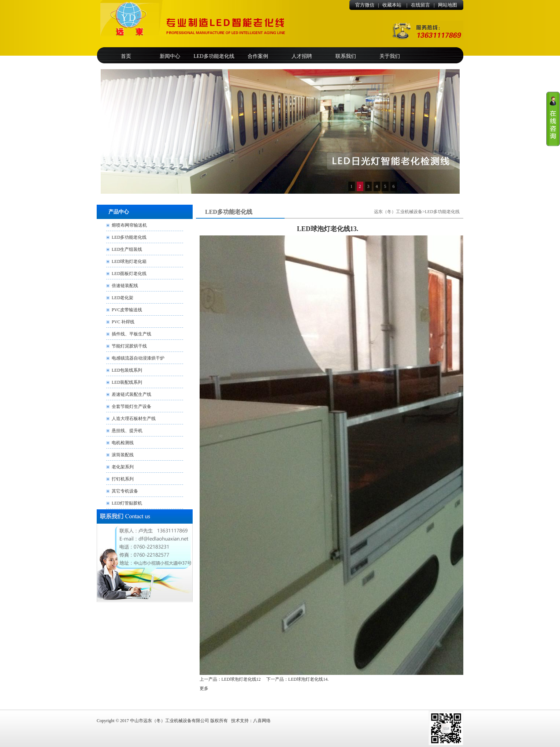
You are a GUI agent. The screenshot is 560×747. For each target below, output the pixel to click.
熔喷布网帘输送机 (129, 225)
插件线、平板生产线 (131, 334)
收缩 (553, 119)
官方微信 (365, 5)
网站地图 (448, 5)
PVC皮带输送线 (127, 310)
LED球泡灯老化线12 (241, 679)
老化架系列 (123, 467)
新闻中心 (170, 56)
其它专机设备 (125, 491)
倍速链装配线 (125, 286)
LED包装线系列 (127, 370)
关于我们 (390, 56)
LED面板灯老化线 (129, 274)
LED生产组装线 (127, 249)
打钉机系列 (123, 479)
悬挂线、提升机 (127, 431)
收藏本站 (392, 5)
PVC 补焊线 (123, 322)
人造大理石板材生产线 (134, 419)
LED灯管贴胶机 (127, 503)
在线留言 (420, 5)
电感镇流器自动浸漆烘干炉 (138, 358)
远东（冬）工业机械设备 (398, 212)
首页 (126, 56)
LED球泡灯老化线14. (308, 679)
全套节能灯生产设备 (131, 406)
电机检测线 (123, 443)
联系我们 (346, 56)
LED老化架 (123, 298)
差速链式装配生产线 (131, 394)
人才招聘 (302, 56)
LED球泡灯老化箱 (129, 261)
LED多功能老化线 (214, 56)
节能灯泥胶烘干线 (129, 346)
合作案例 (258, 56)
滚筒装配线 (123, 455)
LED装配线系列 (127, 382)
